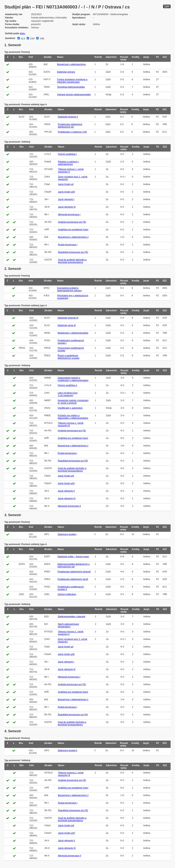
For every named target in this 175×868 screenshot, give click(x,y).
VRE (42, 39)
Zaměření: (10, 38)
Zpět (167, 6)
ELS (23, 39)
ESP (32, 39)
